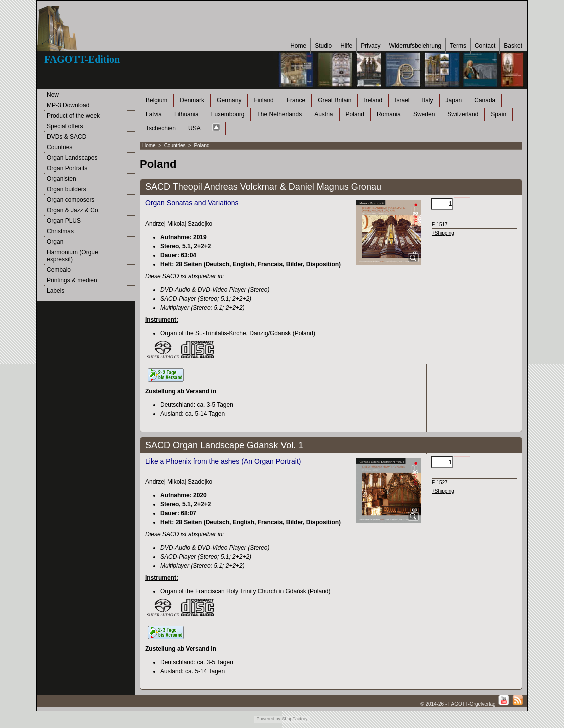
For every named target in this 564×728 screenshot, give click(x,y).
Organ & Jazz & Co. (73, 210)
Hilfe (346, 46)
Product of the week (73, 116)
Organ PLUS (64, 221)
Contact (485, 46)
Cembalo (59, 270)
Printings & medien (72, 280)
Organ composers (70, 200)
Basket (513, 46)
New (53, 95)
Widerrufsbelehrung (415, 46)
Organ (55, 242)
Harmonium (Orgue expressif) (72, 256)
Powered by (268, 719)
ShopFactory (294, 719)
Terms (458, 46)
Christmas (60, 231)
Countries (59, 147)
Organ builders (66, 189)
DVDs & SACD (66, 137)
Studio (323, 46)
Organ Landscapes (72, 158)
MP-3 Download (68, 105)
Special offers (65, 126)
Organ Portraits (67, 168)
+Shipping (443, 233)
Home (298, 46)
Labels (55, 291)
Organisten (61, 179)
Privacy (370, 46)
